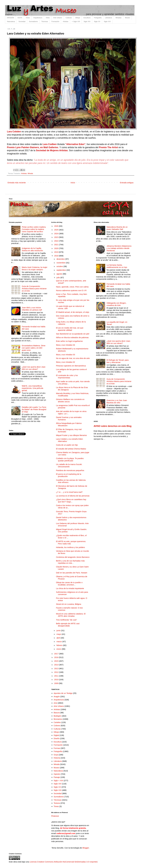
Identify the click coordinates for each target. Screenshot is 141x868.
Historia (57, 758)
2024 (57, 234)
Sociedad (22, 21)
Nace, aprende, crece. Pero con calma (72, 287)
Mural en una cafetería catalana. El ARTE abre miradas (71, 615)
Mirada (30, 173)
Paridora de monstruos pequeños (70, 470)
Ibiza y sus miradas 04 (66, 345)
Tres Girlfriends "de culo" (67, 620)
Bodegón (57, 716)
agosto (60, 274)
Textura (57, 803)
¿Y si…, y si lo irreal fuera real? (69, 492)
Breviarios (58, 719)
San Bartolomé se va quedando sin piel (73, 334)
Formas (57, 748)
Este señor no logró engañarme (69, 341)
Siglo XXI (107, 21)
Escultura (87, 18)
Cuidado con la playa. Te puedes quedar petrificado (70, 459)
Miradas (119, 18)
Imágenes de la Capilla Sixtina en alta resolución (32, 249)
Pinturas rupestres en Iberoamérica (71, 366)
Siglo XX (97, 21)
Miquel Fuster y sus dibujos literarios (72, 435)
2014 (57, 665)
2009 (57, 683)
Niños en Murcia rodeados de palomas (72, 337)
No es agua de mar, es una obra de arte (73, 358)
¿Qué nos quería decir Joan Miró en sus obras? (34, 368)
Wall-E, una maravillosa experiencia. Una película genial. (32, 388)
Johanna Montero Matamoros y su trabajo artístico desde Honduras (119, 248)
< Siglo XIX (76, 21)
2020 (57, 248)
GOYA (20, 18)
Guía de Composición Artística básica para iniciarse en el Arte (34, 289)
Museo (127, 18)
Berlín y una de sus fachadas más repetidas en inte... (70, 562)
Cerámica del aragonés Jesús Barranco (73, 557)
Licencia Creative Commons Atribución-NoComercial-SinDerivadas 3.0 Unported (63, 862)
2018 (57, 256)
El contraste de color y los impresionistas (67, 376)
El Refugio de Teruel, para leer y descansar (118, 361)
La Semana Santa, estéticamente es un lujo (117, 266)
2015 (57, 661)
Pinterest (55, 816)
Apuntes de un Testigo (63, 693)
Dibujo (78, 18)
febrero (60, 645)
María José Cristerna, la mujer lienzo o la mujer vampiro (35, 268)
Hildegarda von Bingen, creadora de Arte (117, 304)
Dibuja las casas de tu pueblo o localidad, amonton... (69, 584)
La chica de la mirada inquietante (70, 588)
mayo (59, 634)
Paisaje (57, 777)
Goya (56, 755)
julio (58, 277)
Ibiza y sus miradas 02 (66, 362)
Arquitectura (38, 18)
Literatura (109, 18)
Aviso (28, 18)
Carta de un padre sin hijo (67, 445)
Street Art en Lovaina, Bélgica (69, 604)
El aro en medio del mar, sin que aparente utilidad (70, 329)
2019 (57, 252)
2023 (57, 237)
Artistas (66, 21)
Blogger (86, 848)
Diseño (57, 738)
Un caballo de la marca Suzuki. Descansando (69, 465)
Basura (57, 713)
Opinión (57, 774)
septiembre (61, 270)
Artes (48, 18)
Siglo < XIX (58, 780)
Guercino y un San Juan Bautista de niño (117, 401)
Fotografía (98, 18)
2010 (57, 679)
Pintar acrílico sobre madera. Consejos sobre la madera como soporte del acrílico (34, 229)
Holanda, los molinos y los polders (71, 547)
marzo (59, 641)
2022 (57, 241)
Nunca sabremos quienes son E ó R (71, 290)
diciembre (61, 259)
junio (59, 630)
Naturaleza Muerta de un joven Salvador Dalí (117, 228)
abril (59, 638)
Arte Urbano (58, 18)
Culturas (69, 18)
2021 (57, 245)
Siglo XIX (87, 21)
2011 (57, 676)
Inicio (73, 183)
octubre (60, 266)
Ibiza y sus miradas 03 (66, 355)
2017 (57, 654)
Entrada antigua (127, 183)
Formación (55, 21)
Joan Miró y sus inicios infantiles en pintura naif (32, 309)
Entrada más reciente (17, 183)
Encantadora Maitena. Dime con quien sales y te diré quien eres (34, 348)
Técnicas (45, 21)
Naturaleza (11, 21)
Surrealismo (33, 21)
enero (59, 649)
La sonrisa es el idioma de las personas (73, 496)
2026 (57, 226)
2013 (57, 668)
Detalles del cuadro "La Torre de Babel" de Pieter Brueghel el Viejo (34, 409)
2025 (57, 230)
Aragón (57, 696)
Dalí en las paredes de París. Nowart (72, 573)
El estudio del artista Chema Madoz (71, 449)
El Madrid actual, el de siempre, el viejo (73, 312)
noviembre (61, 263)
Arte (55, 703)
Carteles (57, 722)
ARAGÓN (10, 18)
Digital (56, 735)
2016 (57, 657)
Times (56, 806)
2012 (57, 672)
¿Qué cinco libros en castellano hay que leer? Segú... (71, 501)
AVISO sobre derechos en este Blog (113, 426)
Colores (57, 725)
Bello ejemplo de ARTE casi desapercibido (68, 625)
